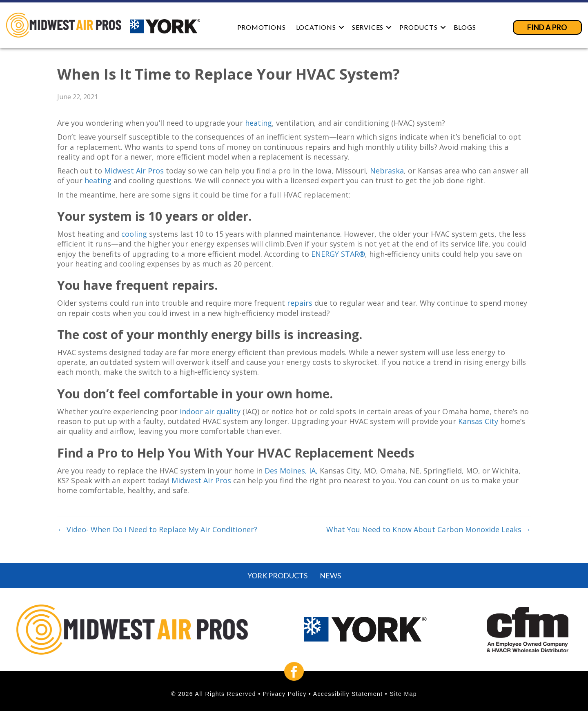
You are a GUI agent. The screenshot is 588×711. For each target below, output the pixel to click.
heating (258, 123)
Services (368, 27)
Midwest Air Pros (134, 171)
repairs (300, 303)
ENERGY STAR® (338, 254)
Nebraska (387, 171)
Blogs (465, 27)
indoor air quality (210, 411)
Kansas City (478, 421)
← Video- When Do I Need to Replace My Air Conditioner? (157, 529)
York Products (277, 575)
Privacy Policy (285, 694)
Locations (316, 27)
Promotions (262, 27)
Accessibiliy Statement (348, 694)
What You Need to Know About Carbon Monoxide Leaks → (429, 529)
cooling (134, 234)
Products (418, 27)
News (330, 575)
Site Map (403, 694)
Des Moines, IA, (291, 471)
